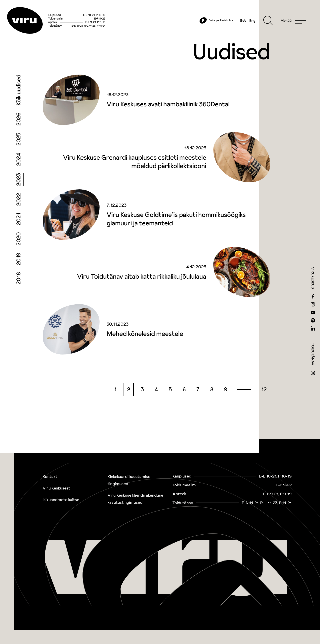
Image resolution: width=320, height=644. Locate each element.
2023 (19, 179)
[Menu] (293, 20)
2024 (19, 159)
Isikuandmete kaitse (61, 500)
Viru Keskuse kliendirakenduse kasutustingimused (135, 499)
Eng (252, 20)
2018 (19, 278)
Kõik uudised (19, 90)
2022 (19, 199)
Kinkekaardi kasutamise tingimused (129, 480)
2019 (19, 259)
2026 (19, 119)
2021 (19, 219)
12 (264, 389)
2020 (19, 239)
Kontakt (50, 477)
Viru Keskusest (56, 488)
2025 (19, 139)
